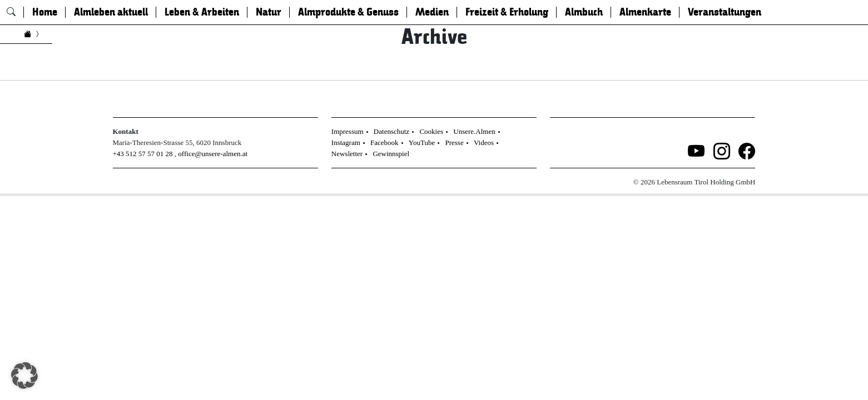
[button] (24, 376)
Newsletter (347, 154)
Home (45, 12)
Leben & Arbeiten (202, 12)
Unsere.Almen (474, 131)
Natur (269, 12)
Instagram (346, 142)
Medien (432, 12)
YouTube (422, 142)
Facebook (385, 142)
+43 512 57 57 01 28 (143, 154)
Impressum (348, 131)
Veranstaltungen (725, 12)
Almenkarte (645, 12)
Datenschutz (391, 131)
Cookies (431, 131)
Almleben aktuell (111, 12)
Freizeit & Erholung (507, 12)
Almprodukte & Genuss (348, 12)
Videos (484, 142)
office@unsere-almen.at (213, 154)
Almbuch (584, 12)
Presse (454, 142)
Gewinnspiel (391, 154)
